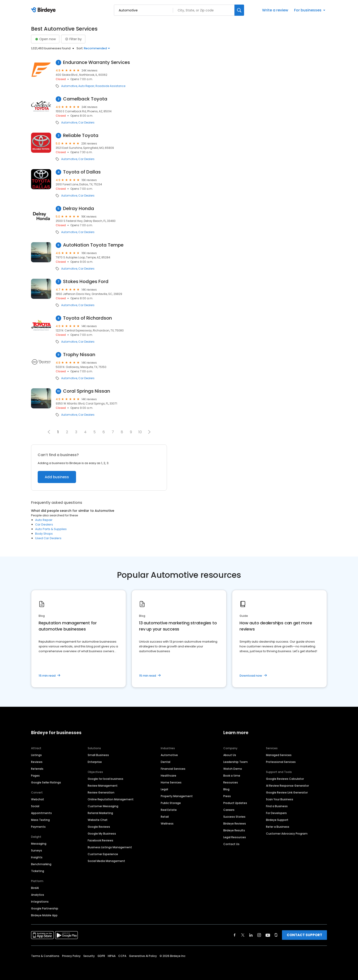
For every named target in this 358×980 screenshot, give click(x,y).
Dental (166, 762)
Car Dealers (86, 123)
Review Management (103, 786)
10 (140, 432)
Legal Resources (235, 837)
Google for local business (105, 779)
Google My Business (102, 834)
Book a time (232, 776)
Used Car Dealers (48, 538)
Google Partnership (45, 908)
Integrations (40, 902)
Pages (35, 776)
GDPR (101, 956)
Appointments (41, 813)
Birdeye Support (277, 820)
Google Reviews (99, 827)
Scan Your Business (280, 799)
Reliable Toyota (81, 135)
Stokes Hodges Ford (86, 282)
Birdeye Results (234, 830)
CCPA (122, 956)
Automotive (69, 86)
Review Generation (101, 792)
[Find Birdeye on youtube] (268, 935)
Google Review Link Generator (287, 792)
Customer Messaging (103, 806)
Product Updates (235, 803)
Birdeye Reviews (235, 824)
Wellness (167, 824)
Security (89, 956)
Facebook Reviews (100, 840)
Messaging (39, 844)
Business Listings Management (110, 847)
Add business (57, 477)
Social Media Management (106, 861)
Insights (37, 857)
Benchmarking (41, 864)
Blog (226, 789)
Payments (38, 827)
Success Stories (234, 817)
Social (35, 806)
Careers (229, 810)
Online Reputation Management (111, 799)
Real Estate (169, 810)
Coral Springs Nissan (87, 391)
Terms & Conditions (45, 956)
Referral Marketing (100, 813)
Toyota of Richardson (87, 318)
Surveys (37, 850)
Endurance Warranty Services (96, 62)
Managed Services (279, 755)
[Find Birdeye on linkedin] (251, 935)
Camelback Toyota (85, 99)
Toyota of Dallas (82, 172)
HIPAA (112, 956)
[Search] (239, 10)
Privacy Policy (71, 956)
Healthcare (168, 776)
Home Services (171, 782)
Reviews (37, 762)
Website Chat (98, 820)
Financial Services (173, 769)
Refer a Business (278, 827)
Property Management (177, 796)
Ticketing (38, 871)
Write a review (275, 10)
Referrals (37, 769)
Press (227, 796)
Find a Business (277, 806)
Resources (231, 782)
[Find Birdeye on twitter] (243, 935)
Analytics (38, 895)
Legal (164, 789)
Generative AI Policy (143, 956)
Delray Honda (79, 209)
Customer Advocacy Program (287, 834)
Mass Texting (40, 820)
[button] (149, 432)
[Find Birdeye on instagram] (259, 935)
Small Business (98, 755)
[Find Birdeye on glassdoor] (276, 935)
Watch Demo (233, 769)
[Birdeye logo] (44, 10)
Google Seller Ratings (46, 782)
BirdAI (35, 888)
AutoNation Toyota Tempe (93, 245)
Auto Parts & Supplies (51, 529)
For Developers (276, 813)
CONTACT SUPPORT (304, 935)
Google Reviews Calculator (285, 779)
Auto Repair (86, 86)
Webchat (38, 799)
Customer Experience (103, 854)
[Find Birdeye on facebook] (235, 935)
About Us (230, 755)
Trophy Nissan (79, 355)
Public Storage (171, 803)
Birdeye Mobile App (44, 915)
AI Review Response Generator (287, 786)
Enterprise (95, 762)
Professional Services (281, 762)
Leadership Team (236, 762)
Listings (36, 755)
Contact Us (231, 844)
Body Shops (44, 534)
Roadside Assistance (110, 86)
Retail (165, 817)
